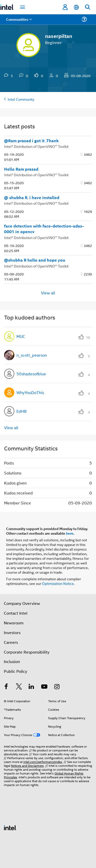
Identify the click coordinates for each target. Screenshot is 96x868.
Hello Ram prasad (21, 169)
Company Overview (22, 603)
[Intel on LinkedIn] (31, 687)
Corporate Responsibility (27, 652)
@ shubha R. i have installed (32, 198)
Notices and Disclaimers (27, 765)
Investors (12, 632)
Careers (11, 642)
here (70, 533)
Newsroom (14, 623)
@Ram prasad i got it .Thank (31, 141)
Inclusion (12, 661)
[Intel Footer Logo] (10, 827)
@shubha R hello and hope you (35, 260)
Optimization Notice (58, 583)
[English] (76, 7)
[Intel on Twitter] (19, 687)
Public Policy (15, 671)
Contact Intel (16, 613)
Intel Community (21, 99)
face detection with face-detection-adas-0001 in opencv (44, 229)
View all (48, 292)
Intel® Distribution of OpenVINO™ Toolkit (36, 146)
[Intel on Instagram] (57, 687)
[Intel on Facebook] (6, 687)
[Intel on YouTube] (44, 687)
